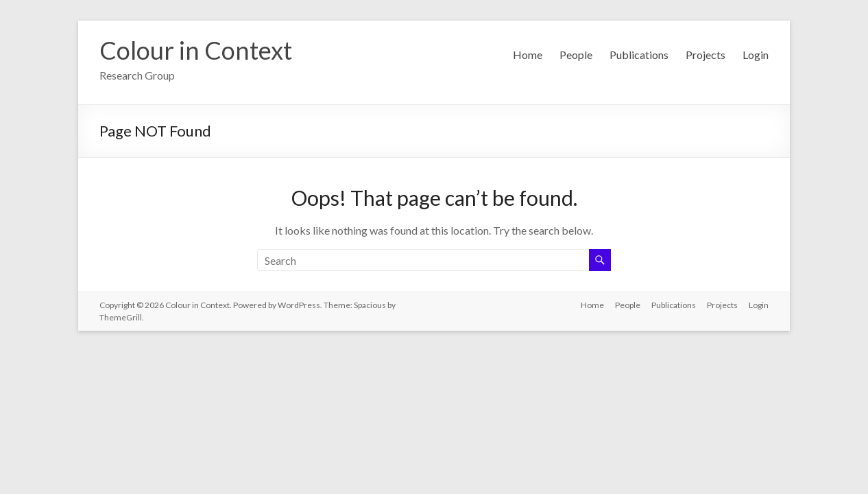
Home (528, 55)
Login (756, 55)
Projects (706, 55)
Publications (639, 55)
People (576, 55)
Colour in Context (196, 50)
